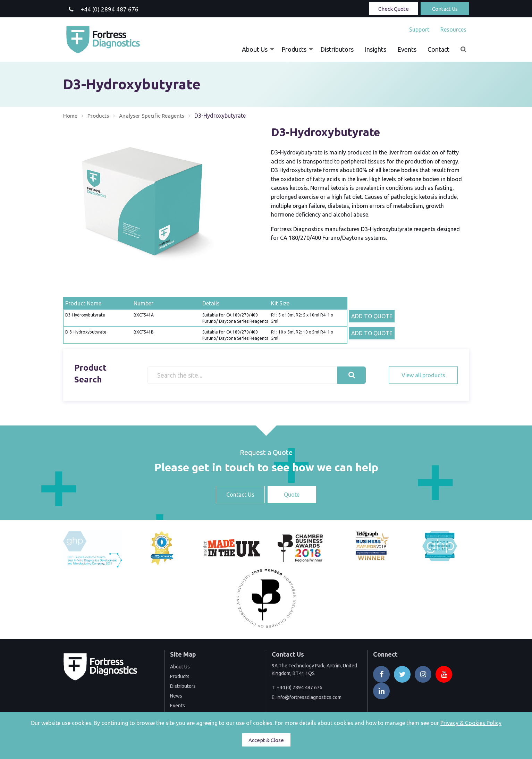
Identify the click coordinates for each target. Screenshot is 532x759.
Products (294, 49)
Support (419, 29)
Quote (292, 495)
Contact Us (445, 9)
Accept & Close (266, 740)
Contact (438, 49)
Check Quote (394, 9)
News (176, 695)
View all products (423, 375)
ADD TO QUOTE (372, 316)
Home (71, 116)
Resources (453, 29)
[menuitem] (419, 29)
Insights (375, 49)
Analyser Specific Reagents (155, 116)
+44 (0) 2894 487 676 (299, 688)
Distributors (337, 49)
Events (407, 49)
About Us (255, 49)
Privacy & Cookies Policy (471, 723)
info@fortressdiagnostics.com (309, 697)
